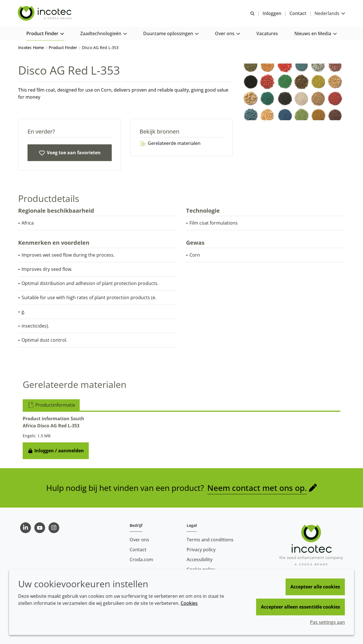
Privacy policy (201, 550)
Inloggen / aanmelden (56, 451)
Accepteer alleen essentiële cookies (300, 607)
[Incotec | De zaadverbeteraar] (46, 14)
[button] (45, 34)
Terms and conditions (210, 540)
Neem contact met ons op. (257, 489)
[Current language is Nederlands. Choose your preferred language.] (330, 13)
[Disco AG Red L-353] (70, 154)
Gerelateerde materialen (170, 144)
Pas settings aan (327, 622)
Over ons (139, 540)
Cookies (189, 603)
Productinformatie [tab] (51, 406)
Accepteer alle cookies (315, 587)
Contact (138, 550)
